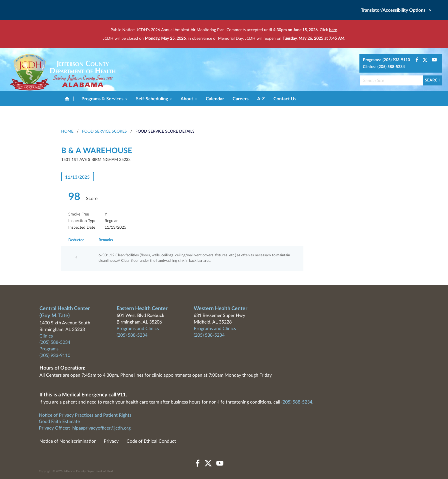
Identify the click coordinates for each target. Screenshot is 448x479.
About (189, 99)
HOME (67, 131)
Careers (241, 99)
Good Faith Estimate (59, 422)
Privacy (111, 441)
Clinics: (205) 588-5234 (384, 67)
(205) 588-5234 (55, 342)
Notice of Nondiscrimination (68, 441)
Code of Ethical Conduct (151, 441)
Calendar (215, 99)
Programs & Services (104, 99)
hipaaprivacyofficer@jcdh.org (101, 428)
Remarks (106, 240)
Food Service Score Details (165, 131)
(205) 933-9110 (55, 356)
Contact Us (285, 99)
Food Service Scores (104, 131)
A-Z (261, 99)
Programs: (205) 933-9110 (386, 60)
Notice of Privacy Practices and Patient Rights (85, 415)
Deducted (76, 240)
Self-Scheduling (154, 99)
